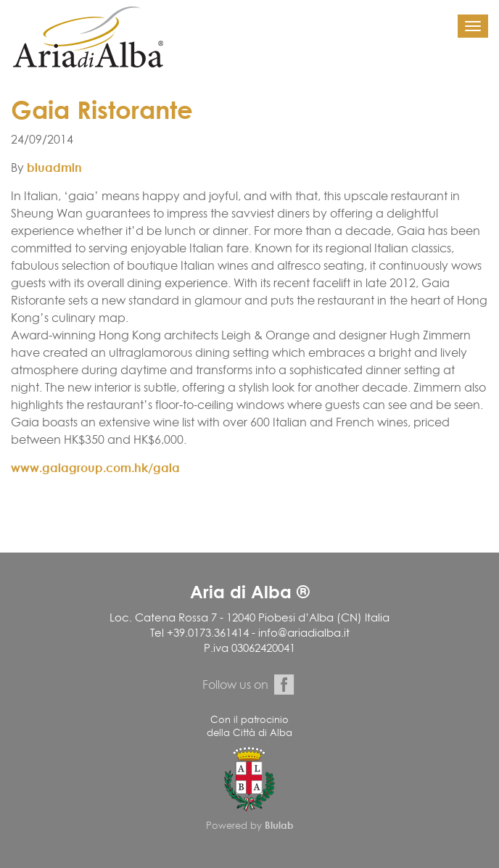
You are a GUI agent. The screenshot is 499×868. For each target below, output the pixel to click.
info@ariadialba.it (304, 633)
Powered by (250, 825)
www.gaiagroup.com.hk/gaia (95, 468)
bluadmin (54, 168)
